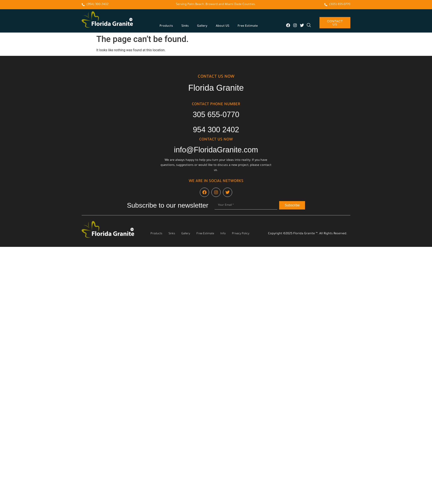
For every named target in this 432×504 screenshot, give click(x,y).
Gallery (202, 26)
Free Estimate (248, 26)
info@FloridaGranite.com (216, 150)
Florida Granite (216, 88)
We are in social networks (216, 181)
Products (166, 26)
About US (223, 26)
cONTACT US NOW (216, 77)
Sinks (185, 26)
